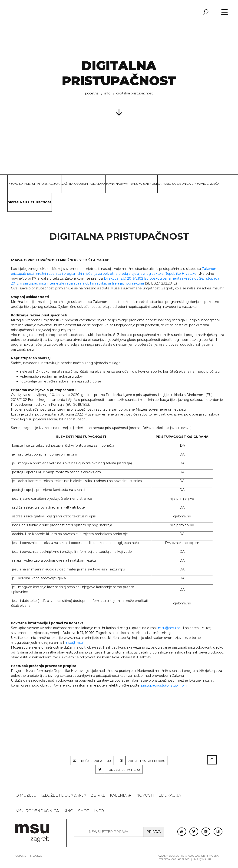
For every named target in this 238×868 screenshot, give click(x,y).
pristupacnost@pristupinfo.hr (164, 685)
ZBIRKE (98, 795)
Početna (92, 93)
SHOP (84, 811)
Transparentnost (143, 184)
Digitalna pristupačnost (30, 202)
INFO (107, 93)
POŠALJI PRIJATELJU (91, 761)
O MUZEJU (26, 795)
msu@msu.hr (169, 628)
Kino (68, 811)
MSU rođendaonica (37, 811)
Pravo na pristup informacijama (35, 184)
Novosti (145, 795)
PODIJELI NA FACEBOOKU (141, 761)
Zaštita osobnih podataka (84, 184)
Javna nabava (117, 184)
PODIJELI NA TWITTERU (118, 769)
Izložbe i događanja (64, 795)
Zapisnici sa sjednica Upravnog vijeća (188, 184)
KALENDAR (121, 795)
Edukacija (170, 795)
